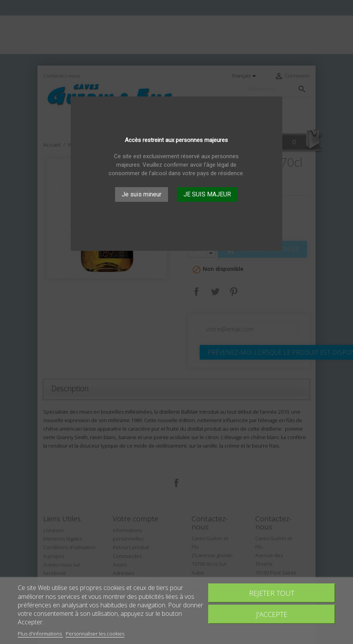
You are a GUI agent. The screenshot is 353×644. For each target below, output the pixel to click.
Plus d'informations (40, 634)
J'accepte (272, 614)
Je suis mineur (142, 194)
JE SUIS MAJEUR (207, 194)
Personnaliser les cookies (95, 634)
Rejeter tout (272, 593)
